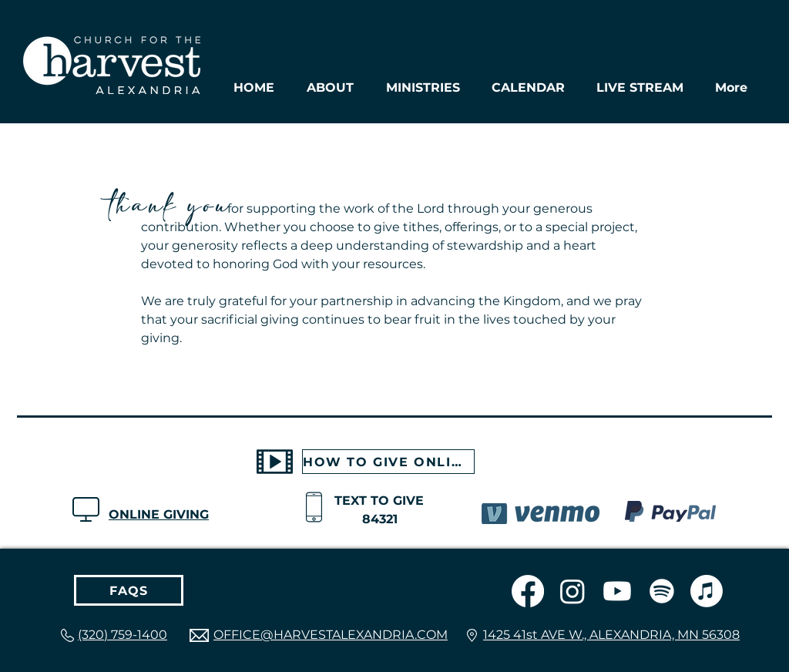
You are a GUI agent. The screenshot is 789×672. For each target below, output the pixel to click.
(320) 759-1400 (123, 635)
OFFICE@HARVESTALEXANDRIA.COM (331, 635)
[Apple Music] (707, 591)
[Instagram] (572, 591)
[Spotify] (662, 591)
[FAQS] (129, 590)
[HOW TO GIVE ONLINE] (388, 462)
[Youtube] (617, 591)
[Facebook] (528, 591)
